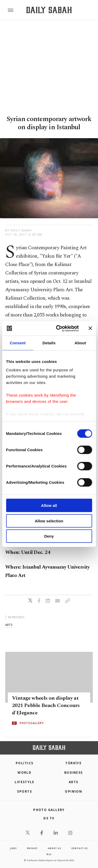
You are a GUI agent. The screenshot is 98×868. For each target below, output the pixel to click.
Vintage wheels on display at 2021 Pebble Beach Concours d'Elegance (46, 705)
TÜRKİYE (73, 763)
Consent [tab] (18, 343)
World (24, 773)
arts (9, 625)
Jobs (13, 848)
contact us (80, 848)
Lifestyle (24, 782)
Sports (24, 791)
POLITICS (25, 763)
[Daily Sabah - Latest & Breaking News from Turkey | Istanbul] (49, 10)
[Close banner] (90, 328)
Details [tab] (49, 343)
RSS (49, 854)
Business (74, 773)
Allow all (49, 505)
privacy (32, 848)
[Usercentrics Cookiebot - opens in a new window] (58, 328)
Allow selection (49, 521)
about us (54, 848)
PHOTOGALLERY (32, 723)
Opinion (73, 791)
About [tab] (80, 343)
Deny (49, 536)
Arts (74, 782)
